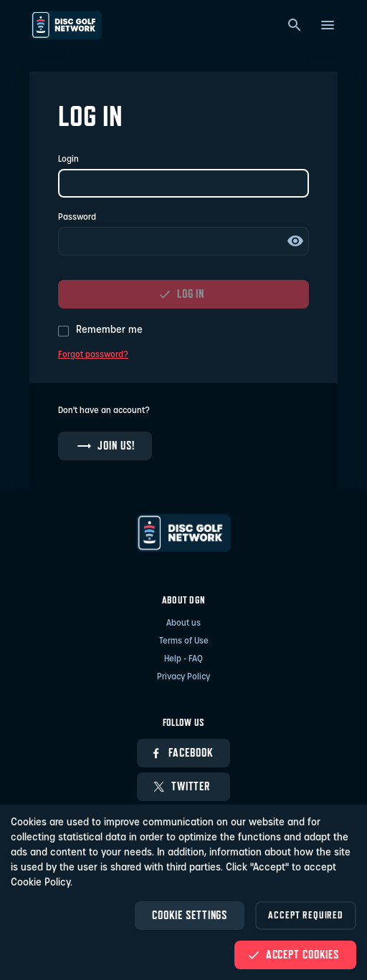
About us (183, 624)
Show (295, 241)
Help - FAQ (183, 659)
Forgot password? (93, 355)
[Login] (183, 183)
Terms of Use (184, 641)
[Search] (295, 25)
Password (77, 218)
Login (68, 160)
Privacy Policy (183, 677)
